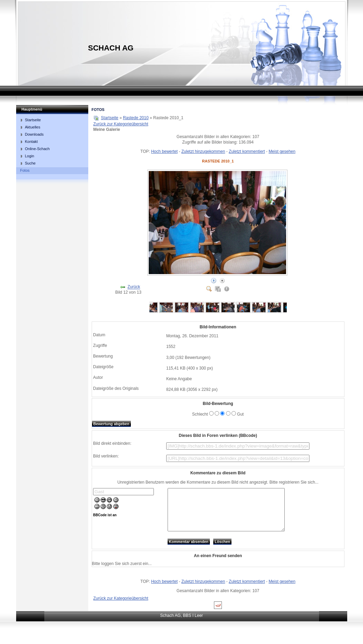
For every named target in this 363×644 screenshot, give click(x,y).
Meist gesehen (282, 151)
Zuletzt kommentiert (247, 151)
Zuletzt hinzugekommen (203, 151)
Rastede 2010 (136, 118)
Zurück (134, 287)
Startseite (110, 118)
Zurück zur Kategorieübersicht (121, 124)
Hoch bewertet (164, 151)
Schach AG (111, 48)
